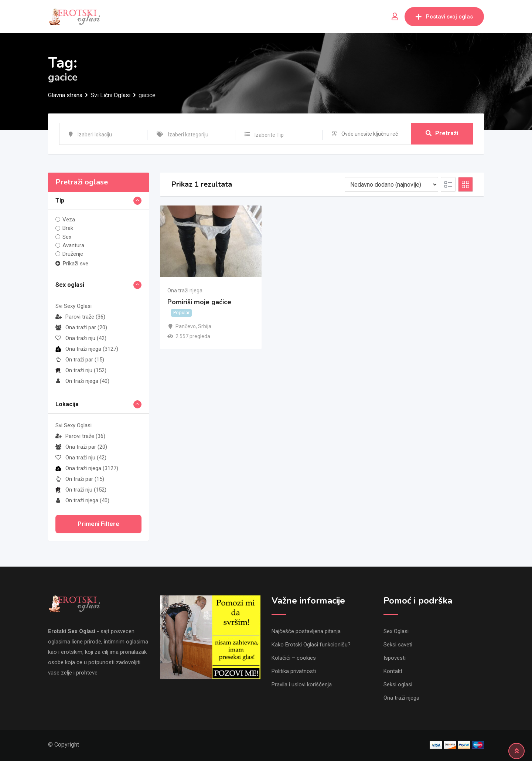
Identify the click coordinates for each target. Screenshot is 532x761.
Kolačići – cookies (294, 658)
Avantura (73, 245)
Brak (68, 228)
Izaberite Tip (269, 135)
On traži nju (81, 370)
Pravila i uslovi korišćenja (302, 684)
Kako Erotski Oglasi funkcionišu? (311, 645)
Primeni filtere (98, 524)
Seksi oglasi (398, 684)
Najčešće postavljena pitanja (306, 631)
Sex (67, 237)
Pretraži (442, 134)
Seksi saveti (398, 645)
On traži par (80, 360)
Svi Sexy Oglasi (74, 306)
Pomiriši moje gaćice (199, 302)
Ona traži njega (87, 349)
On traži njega (82, 381)
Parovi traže (80, 317)
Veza (69, 220)
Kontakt (393, 671)
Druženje (73, 254)
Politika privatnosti (294, 671)
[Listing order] (391, 184)
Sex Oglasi (396, 631)
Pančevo (186, 326)
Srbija (205, 326)
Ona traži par (81, 327)
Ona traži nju (81, 338)
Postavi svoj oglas (444, 17)
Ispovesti (395, 658)
